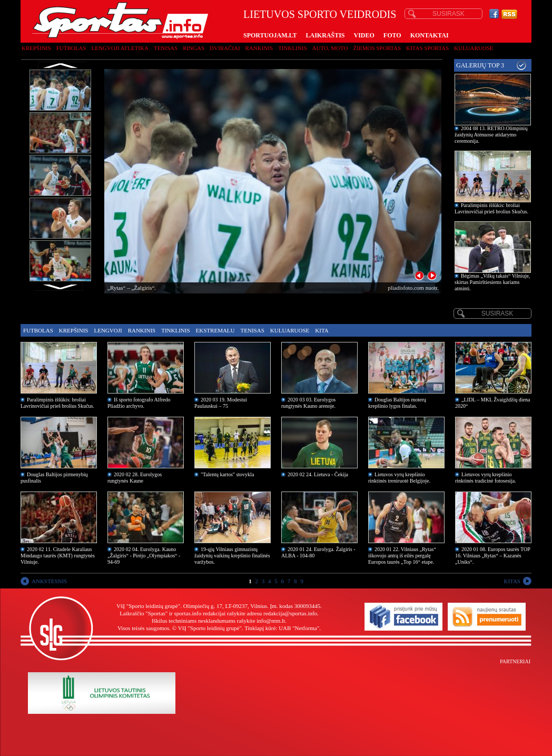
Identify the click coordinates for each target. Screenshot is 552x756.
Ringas (194, 48)
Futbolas (71, 48)
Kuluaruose (474, 48)
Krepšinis (36, 48)
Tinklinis (292, 48)
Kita (322, 330)
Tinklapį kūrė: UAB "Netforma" (282, 628)
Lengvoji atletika (120, 48)
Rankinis (259, 48)
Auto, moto (330, 48)
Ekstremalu (215, 330)
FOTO (392, 35)
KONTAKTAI (430, 35)
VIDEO (364, 35)
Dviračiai (225, 48)
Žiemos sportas (377, 48)
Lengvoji (108, 330)
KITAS (512, 581)
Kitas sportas (427, 48)
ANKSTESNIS (49, 581)
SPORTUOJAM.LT (270, 35)
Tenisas (166, 48)
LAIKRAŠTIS (325, 35)
